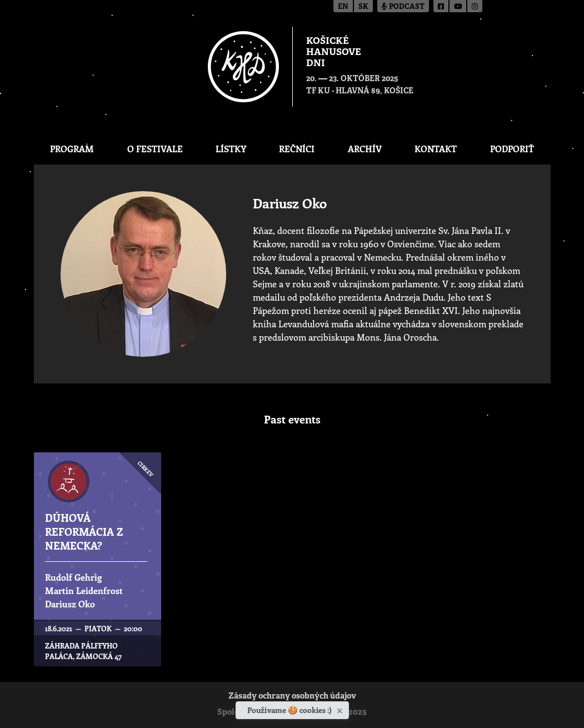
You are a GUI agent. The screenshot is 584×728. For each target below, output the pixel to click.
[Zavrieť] (341, 709)
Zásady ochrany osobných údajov (292, 697)
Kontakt (436, 149)
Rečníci (297, 149)
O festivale (155, 149)
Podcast (403, 7)
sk (363, 7)
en (343, 7)
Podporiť (512, 149)
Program (72, 149)
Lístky (231, 149)
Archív (365, 149)
